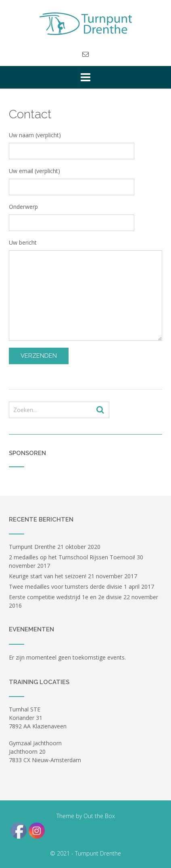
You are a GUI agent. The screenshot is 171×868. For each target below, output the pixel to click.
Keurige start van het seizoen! (48, 576)
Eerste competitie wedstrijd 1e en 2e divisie (65, 597)
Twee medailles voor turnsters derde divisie (66, 587)
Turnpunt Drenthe (32, 547)
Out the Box (99, 816)
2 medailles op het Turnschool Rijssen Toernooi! (72, 557)
